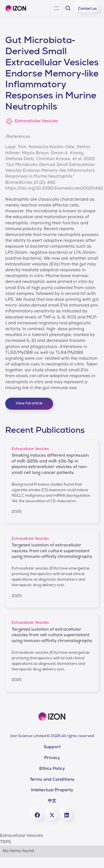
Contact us (87, 9)
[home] (18, 8)
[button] (56, 8)
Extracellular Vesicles (22, 836)
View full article (29, 404)
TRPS (6, 842)
